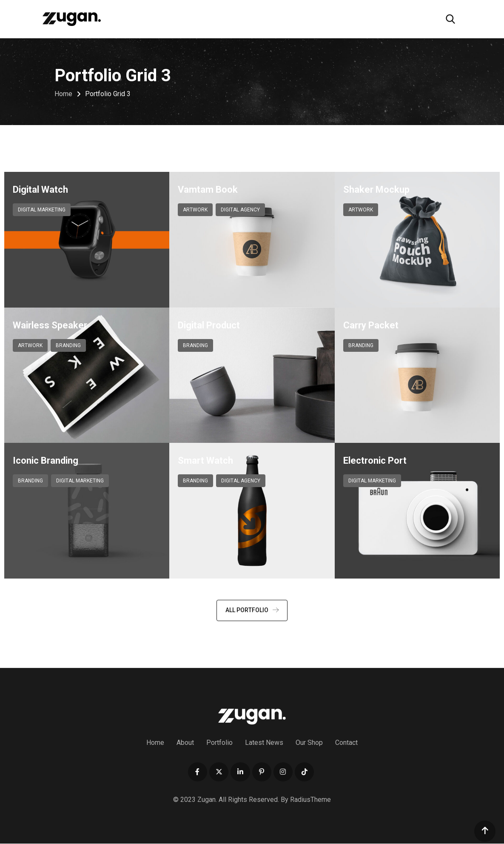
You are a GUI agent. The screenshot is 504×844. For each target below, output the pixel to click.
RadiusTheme (310, 800)
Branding (68, 345)
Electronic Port (375, 460)
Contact (346, 743)
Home (155, 743)
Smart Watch (205, 460)
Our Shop (309, 743)
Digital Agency (240, 210)
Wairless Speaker (50, 325)
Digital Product (209, 325)
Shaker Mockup (376, 190)
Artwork (195, 210)
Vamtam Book (208, 190)
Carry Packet (371, 325)
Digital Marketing (42, 210)
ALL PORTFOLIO (252, 610)
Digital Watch (40, 190)
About (185, 743)
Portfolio (219, 743)
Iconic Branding (46, 460)
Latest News (264, 743)
